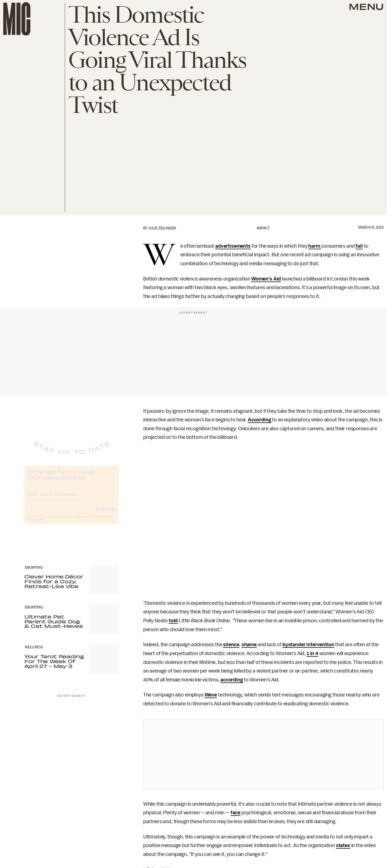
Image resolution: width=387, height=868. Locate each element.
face (235, 813)
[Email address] (71, 498)
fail (359, 246)
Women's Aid (266, 279)
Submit (105, 513)
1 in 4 (312, 653)
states (343, 845)
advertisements (233, 246)
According (259, 420)
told (173, 621)
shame (249, 645)
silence (231, 645)
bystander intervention (308, 645)
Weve (211, 695)
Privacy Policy (35, 524)
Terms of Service (100, 521)
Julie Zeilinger (162, 228)
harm (315, 246)
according (232, 680)
